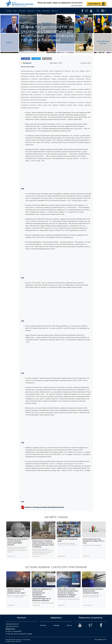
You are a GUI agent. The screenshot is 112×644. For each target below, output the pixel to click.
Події (15, 11)
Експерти (9, 11)
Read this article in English (28, 67)
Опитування (22, 11)
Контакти (43, 625)
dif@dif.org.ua (10, 629)
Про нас (69, 625)
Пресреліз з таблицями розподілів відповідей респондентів (43, 507)
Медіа (39, 11)
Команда (56, 625)
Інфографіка (46, 11)
